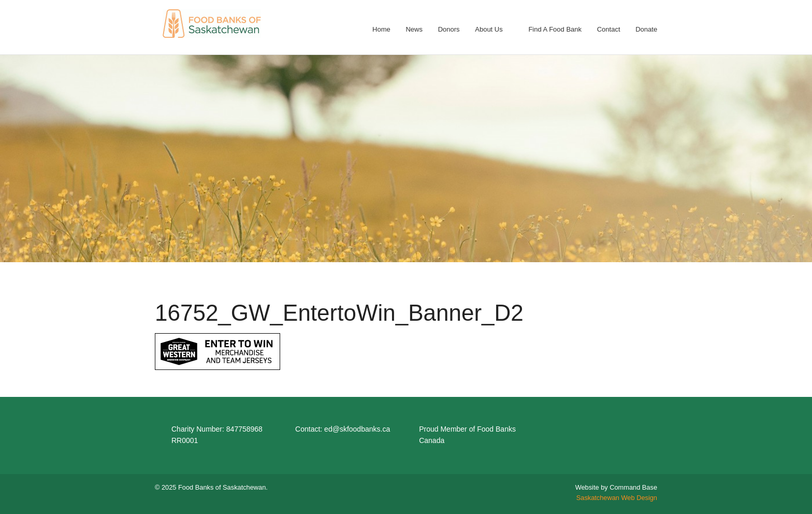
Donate (646, 29)
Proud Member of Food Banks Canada (467, 435)
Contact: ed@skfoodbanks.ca (343, 429)
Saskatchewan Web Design (617, 498)
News (414, 29)
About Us (489, 29)
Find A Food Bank (555, 29)
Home (381, 29)
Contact (609, 29)
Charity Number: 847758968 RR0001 (217, 435)
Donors (449, 29)
